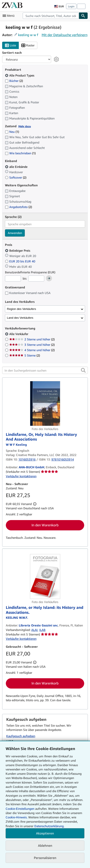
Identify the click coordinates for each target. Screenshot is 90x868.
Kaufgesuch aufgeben (21, 736)
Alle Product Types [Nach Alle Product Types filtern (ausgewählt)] (20, 75)
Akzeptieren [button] (45, 833)
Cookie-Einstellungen (20, 809)
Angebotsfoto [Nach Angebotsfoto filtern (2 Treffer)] (18, 207)
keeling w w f (28, 35)
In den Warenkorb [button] (45, 525)
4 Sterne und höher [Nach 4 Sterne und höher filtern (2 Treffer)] (32, 350)
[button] (83, 370)
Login (71, 6)
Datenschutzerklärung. (49, 826)
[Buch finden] (83, 16)
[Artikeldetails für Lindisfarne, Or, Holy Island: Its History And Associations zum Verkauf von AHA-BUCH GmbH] (45, 403)
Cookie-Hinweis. (17, 817)
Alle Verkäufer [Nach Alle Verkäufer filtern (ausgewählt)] (19, 334)
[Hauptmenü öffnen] (9, 16)
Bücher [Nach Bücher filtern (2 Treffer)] (14, 81)
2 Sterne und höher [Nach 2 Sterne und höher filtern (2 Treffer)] (32, 339)
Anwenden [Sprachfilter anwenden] (15, 233)
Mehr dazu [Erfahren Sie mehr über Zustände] (25, 126)
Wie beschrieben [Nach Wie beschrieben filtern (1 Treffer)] (20, 153)
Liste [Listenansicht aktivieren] (10, 45)
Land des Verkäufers (20, 318)
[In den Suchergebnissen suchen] (45, 370)
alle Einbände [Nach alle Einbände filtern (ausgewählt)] (17, 167)
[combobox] (51, 16)
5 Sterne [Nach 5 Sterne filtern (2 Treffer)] (25, 355)
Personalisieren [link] (45, 858)
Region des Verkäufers (21, 309)
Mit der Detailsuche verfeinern (65, 35)
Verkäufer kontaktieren (21, 476)
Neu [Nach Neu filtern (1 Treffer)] (12, 132)
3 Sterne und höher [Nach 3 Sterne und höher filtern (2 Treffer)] (32, 345)
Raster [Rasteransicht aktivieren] (28, 45)
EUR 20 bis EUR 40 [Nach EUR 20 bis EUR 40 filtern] (21, 261)
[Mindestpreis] (13, 279)
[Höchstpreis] (36, 279)
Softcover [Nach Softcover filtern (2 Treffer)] (16, 177)
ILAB (42, 630)
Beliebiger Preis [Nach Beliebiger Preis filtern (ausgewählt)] (18, 250)
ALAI (34, 630)
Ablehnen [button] (45, 845)
